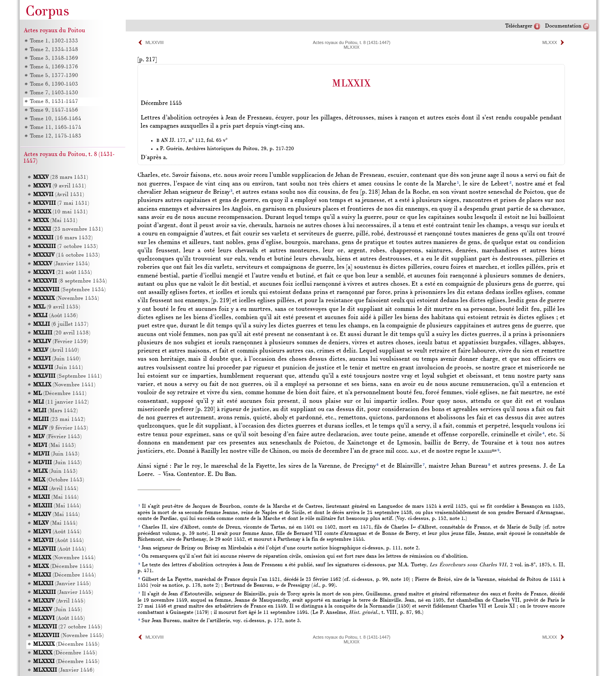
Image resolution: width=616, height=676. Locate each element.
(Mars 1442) (55, 411)
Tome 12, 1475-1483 (56, 136)
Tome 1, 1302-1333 (54, 41)
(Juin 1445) (58, 610)
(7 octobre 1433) (65, 247)
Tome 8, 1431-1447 (54, 102)
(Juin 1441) (58, 368)
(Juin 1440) (57, 359)
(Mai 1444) (56, 497)
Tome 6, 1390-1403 (54, 84)
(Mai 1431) (55, 221)
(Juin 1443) (56, 454)
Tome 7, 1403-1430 (54, 93)
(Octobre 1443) (59, 480)
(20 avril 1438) (62, 333)
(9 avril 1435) (57, 307)
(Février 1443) (57, 437)
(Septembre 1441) (67, 376)
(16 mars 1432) (63, 238)
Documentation (563, 26)
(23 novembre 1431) (68, 229)
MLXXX (550, 42)
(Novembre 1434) (66, 299)
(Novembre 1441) (64, 385)
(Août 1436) (55, 316)
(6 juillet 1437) (61, 324)
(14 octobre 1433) (66, 255)
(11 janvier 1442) (61, 402)
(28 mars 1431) (60, 177)
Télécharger (519, 26)
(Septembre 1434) (69, 290)
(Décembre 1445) (66, 644)
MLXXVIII (154, 42)
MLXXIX (352, 47)
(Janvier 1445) (62, 584)
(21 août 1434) (62, 273)
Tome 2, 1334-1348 (54, 50)
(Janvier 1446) (64, 670)
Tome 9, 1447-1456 (54, 110)
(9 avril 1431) (60, 186)
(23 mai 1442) (59, 420)
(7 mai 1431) (61, 203)
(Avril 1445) (59, 601)
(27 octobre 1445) (68, 627)
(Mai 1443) (54, 445)
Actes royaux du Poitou (55, 31)
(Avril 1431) (59, 195)
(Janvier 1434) (61, 264)
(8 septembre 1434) (70, 281)
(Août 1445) (59, 618)
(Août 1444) (57, 532)
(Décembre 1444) (63, 567)
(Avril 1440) (56, 350)
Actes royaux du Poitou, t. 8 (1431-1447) (352, 42)
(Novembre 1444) (64, 558)
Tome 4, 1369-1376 (54, 67)
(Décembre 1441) (60, 394)
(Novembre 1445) (68, 636)
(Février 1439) (60, 342)
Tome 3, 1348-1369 (54, 58)
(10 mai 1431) (60, 212)
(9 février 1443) (60, 428)
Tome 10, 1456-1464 (56, 119)
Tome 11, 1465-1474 (56, 128)
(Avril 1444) (56, 489)
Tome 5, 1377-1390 (54, 76)
